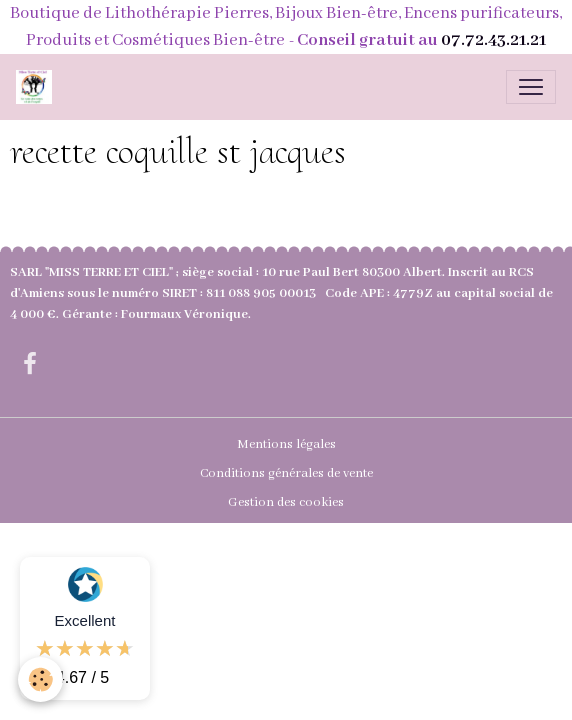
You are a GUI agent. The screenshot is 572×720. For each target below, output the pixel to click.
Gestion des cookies (286, 502)
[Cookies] (40, 679)
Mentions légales (286, 444)
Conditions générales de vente (286, 473)
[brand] (38, 87)
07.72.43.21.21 (493, 40)
